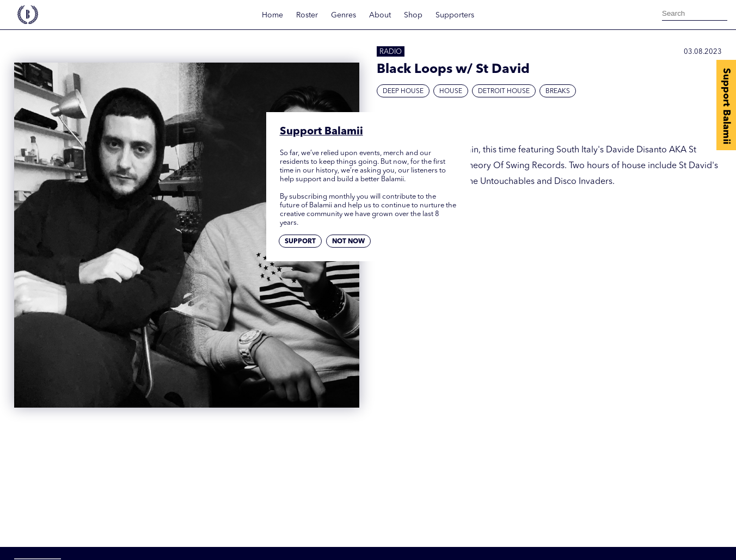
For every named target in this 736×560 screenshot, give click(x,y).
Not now (348, 242)
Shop (413, 15)
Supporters (455, 15)
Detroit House (504, 91)
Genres (344, 15)
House (451, 91)
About (380, 15)
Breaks (558, 91)
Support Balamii (726, 106)
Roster (307, 15)
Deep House (403, 91)
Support (300, 242)
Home (272, 15)
